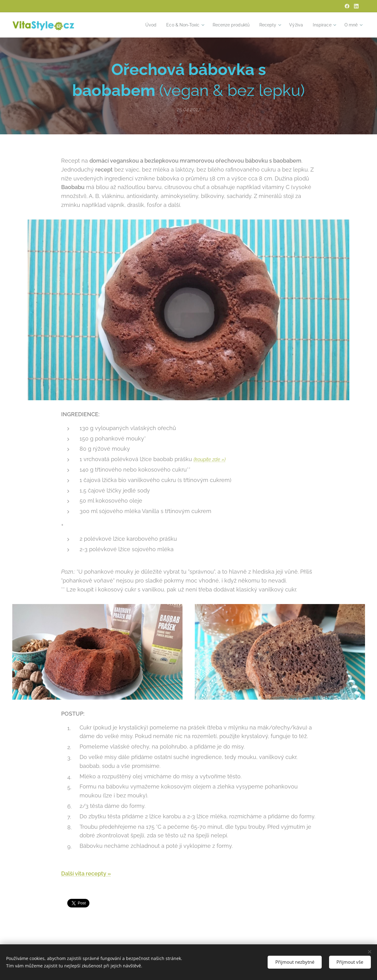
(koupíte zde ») (210, 459)
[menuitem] (141, 25)
